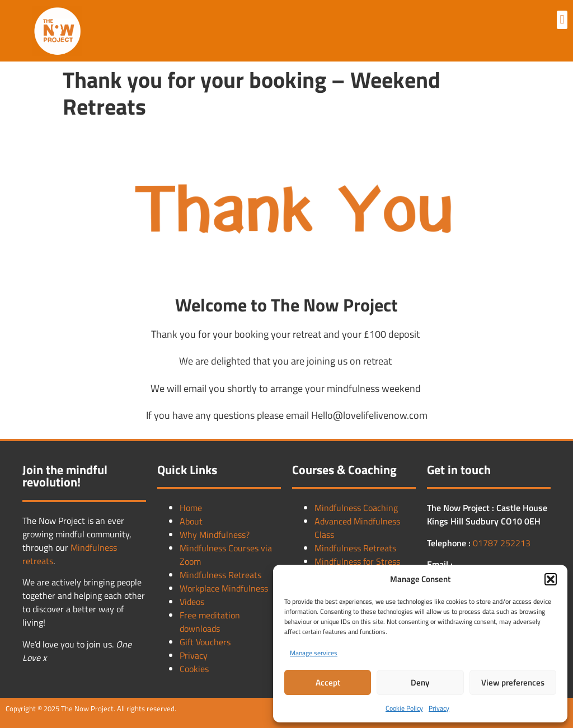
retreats (38, 561)
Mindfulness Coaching (356, 508)
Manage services (314, 653)
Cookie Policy (404, 708)
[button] (551, 579)
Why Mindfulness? (215, 535)
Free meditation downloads (210, 622)
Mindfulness (94, 547)
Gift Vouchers (205, 642)
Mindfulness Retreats (220, 575)
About (191, 521)
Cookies (194, 669)
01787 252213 (502, 543)
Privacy (439, 708)
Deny (420, 682)
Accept (328, 682)
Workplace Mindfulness (224, 588)
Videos (192, 602)
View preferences (513, 682)
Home (191, 508)
